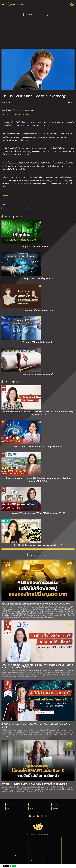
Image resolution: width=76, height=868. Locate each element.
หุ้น (29, 208)
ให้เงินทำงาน (33, 805)
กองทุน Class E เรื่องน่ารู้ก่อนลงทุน (38, 278)
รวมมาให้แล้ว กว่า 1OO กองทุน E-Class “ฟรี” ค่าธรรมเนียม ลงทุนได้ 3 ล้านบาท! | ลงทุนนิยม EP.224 (38, 413)
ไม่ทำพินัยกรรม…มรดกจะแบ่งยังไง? (38, 374)
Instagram (25, 114)
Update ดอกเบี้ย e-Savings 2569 (38, 310)
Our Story (55, 809)
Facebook (5, 114)
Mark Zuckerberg (15, 208)
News (24, 208)
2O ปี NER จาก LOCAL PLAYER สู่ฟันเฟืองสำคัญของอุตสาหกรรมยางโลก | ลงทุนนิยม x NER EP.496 (38, 480)
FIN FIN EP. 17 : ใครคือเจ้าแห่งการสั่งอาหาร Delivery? (38, 545)
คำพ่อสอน (55, 805)
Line (11, 114)
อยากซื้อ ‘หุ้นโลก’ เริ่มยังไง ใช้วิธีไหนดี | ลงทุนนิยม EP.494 (38, 446)
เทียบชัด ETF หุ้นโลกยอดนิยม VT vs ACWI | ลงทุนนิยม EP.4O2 (38, 513)
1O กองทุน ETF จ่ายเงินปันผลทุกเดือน (38, 342)
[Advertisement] (38, 34)
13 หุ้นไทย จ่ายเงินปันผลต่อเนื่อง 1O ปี (38, 247)
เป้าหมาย (35, 208)
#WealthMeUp (6, 195)
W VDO (9, 809)
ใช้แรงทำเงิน (10, 805)
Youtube (17, 114)
